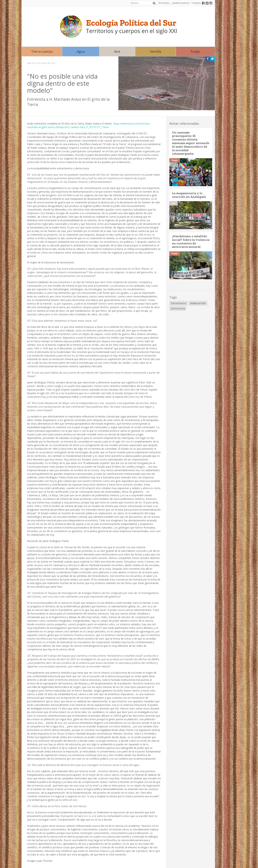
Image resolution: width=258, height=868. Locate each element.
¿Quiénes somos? (181, 3)
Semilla (156, 51)
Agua (81, 51)
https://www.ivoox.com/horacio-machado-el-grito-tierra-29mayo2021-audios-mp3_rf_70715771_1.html (89, 125)
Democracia (178, 308)
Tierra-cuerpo (42, 51)
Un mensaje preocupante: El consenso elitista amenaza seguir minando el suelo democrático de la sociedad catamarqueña (191, 143)
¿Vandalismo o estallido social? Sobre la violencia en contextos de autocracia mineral (191, 241)
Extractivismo (179, 303)
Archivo (164, 3)
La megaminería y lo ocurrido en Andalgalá (189, 195)
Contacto (196, 3)
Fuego (195, 51)
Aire (117, 51)
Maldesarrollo (198, 303)
